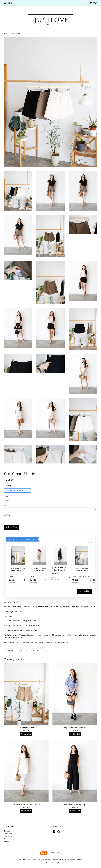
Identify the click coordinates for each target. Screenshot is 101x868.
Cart (93, 3)
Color (6, 497)
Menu (8, 3)
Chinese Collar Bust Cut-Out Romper (38, 570)
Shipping (7, 842)
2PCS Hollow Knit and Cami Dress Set (60, 569)
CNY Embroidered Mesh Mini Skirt (80, 570)
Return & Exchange (10, 839)
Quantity (7, 515)
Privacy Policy (56, 863)
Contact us (7, 831)
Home (6, 34)
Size (5, 506)
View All (90, 542)
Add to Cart (85, 591)
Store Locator (8, 836)
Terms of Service (46, 863)
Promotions (8, 485)
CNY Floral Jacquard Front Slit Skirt (17, 570)
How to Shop (8, 834)
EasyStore (79, 859)
